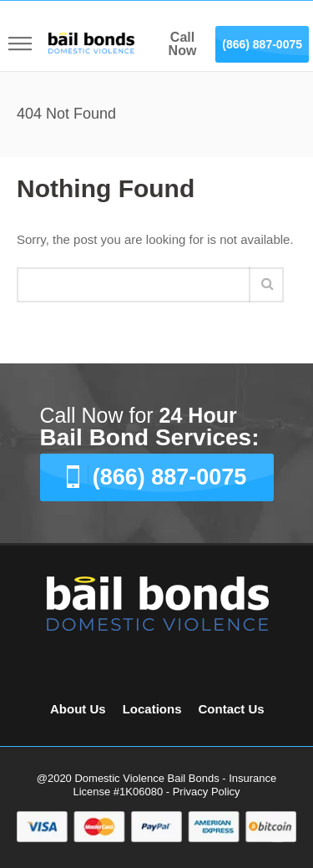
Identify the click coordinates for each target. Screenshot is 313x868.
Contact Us (232, 709)
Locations (152, 709)
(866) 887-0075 (262, 44)
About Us (78, 709)
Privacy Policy (207, 792)
